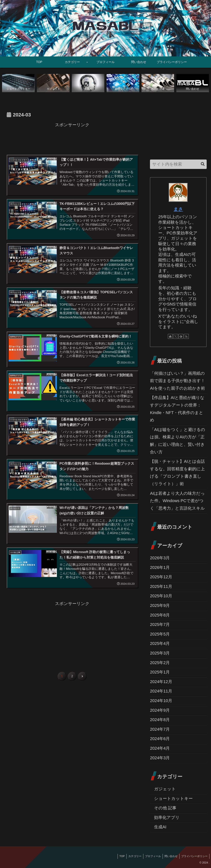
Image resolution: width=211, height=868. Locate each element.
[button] (203, 164)
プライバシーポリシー (194, 856)
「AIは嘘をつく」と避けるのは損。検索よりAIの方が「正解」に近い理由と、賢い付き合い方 (178, 441)
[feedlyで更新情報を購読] (181, 336)
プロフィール (152, 856)
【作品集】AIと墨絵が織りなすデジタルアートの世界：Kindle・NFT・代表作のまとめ (177, 409)
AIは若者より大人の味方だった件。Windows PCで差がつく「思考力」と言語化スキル (177, 501)
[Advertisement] (72, 138)
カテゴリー (134, 856)
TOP (120, 856)
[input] (178, 164)
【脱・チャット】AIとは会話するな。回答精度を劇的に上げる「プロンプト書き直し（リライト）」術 (177, 473)
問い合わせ (170, 856)
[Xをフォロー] (176, 336)
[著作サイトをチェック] (170, 336)
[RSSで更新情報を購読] (186, 336)
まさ (178, 209)
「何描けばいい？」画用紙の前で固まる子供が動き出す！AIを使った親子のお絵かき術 (177, 381)
